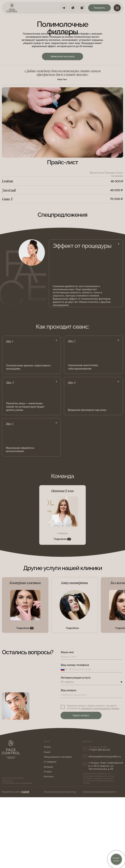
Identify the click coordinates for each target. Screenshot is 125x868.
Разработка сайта (11, 792)
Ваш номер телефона (75, 665)
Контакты (49, 776)
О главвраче (50, 762)
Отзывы (48, 772)
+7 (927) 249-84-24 (99, 750)
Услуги (47, 747)
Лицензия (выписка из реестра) (60, 792)
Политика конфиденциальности (99, 792)
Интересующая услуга (76, 678)
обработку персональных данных (100, 708)
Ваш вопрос (69, 690)
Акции (47, 752)
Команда (48, 767)
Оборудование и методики (58, 757)
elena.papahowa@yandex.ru (105, 756)
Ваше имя (67, 652)
